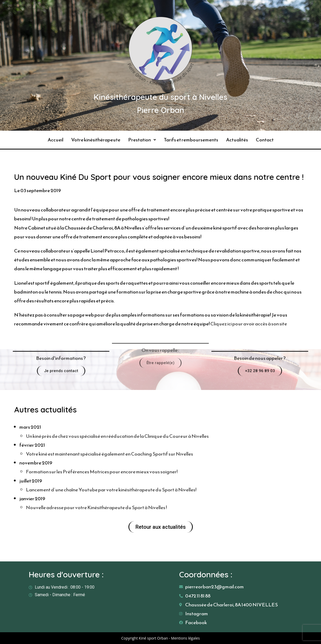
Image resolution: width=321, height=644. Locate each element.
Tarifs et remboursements (191, 140)
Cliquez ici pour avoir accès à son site (249, 324)
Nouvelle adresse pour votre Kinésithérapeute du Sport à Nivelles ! (96, 507)
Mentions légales (185, 638)
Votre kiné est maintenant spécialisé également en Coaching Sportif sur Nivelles (109, 454)
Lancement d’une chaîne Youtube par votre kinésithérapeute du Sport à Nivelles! (111, 490)
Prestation (142, 140)
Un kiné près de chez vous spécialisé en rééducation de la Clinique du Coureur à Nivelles (117, 436)
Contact (265, 140)
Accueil (55, 140)
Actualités (237, 140)
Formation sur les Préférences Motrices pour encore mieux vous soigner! (102, 472)
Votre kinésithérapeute (96, 140)
